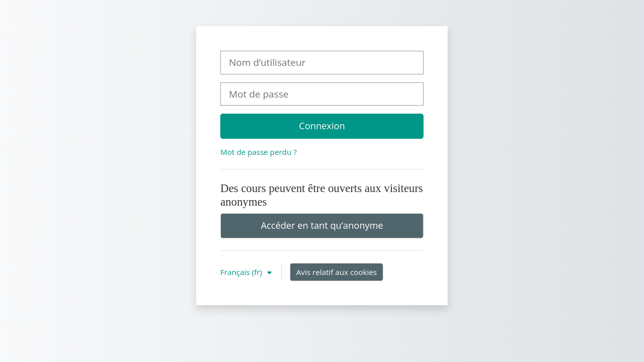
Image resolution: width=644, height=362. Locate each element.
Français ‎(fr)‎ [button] (242, 272)
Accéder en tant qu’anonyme (322, 225)
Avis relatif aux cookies (337, 272)
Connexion (322, 126)
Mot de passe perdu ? (259, 152)
